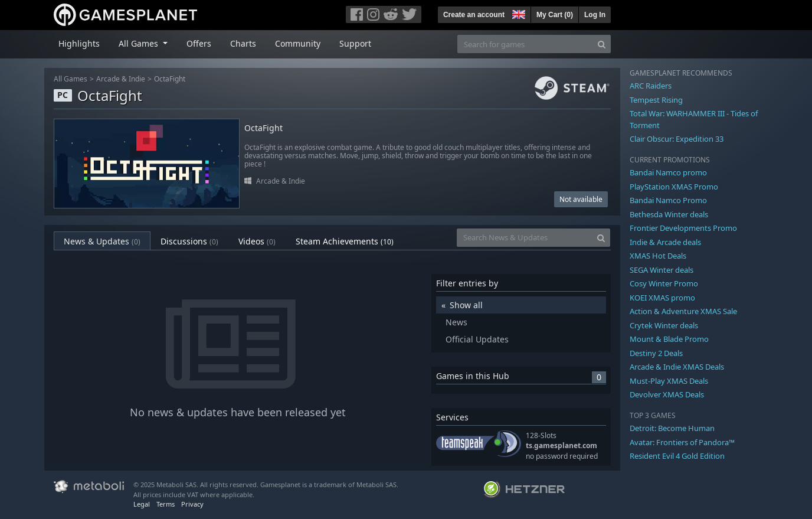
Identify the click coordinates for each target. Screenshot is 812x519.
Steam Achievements (345, 241)
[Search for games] (525, 44)
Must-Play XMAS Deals (669, 381)
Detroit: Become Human (672, 428)
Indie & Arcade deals (665, 242)
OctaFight (170, 79)
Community (298, 43)
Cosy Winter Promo (664, 283)
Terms (166, 504)
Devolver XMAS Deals (667, 394)
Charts (243, 43)
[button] (518, 13)
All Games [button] (140, 43)
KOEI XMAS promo (662, 298)
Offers (199, 43)
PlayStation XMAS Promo (674, 187)
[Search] (602, 44)
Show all (466, 305)
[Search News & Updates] (525, 238)
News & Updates (102, 241)
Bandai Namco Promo (668, 200)
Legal (142, 504)
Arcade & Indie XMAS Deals (677, 367)
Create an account (474, 15)
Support (355, 43)
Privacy (192, 504)
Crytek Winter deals (664, 325)
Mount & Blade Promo (669, 339)
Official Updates (477, 339)
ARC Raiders (651, 86)
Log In (595, 15)
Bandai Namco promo (668, 172)
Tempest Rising (656, 100)
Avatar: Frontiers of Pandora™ (682, 442)
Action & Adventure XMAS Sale (683, 311)
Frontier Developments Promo (683, 228)
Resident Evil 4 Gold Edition (677, 456)
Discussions (189, 241)
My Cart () (555, 15)
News (456, 322)
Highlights (79, 43)
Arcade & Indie (121, 79)
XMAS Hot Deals (658, 256)
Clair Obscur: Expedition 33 (677, 139)
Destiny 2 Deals (656, 353)
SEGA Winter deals (662, 270)
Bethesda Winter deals (669, 214)
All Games (71, 79)
